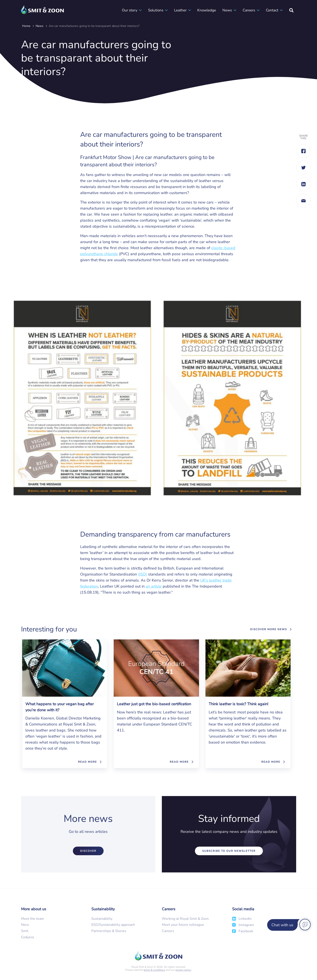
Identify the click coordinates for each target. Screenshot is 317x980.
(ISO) (142, 574)
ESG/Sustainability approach (113, 925)
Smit (25, 931)
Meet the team (33, 919)
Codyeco (28, 937)
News (227, 10)
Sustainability (102, 919)
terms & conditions (154, 970)
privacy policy (183, 970)
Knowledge (207, 10)
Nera (25, 925)
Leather (180, 10)
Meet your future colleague (183, 925)
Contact (272, 10)
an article (154, 586)
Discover (88, 851)
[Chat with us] (288, 925)
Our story (130, 10)
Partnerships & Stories (109, 931)
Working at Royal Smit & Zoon (185, 919)
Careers (249, 10)
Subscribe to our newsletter (229, 851)
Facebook (246, 931)
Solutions (156, 10)
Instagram (246, 925)
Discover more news (269, 629)
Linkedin (245, 919)
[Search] (291, 10)
